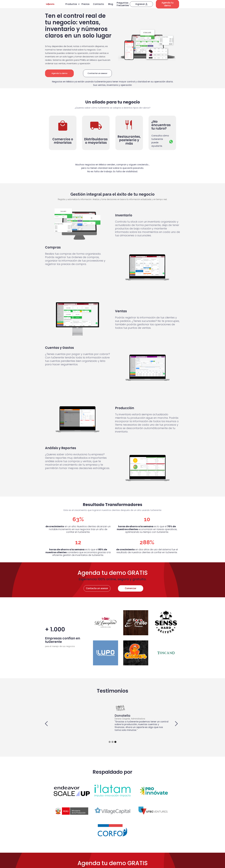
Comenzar (131, 588)
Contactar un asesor (97, 73)
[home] (50, 4)
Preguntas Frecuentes (123, 4)
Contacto (98, 4)
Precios (86, 4)
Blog (111, 4)
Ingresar (141, 4)
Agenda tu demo (59, 73)
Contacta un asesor (97, 588)
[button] (49, 724)
